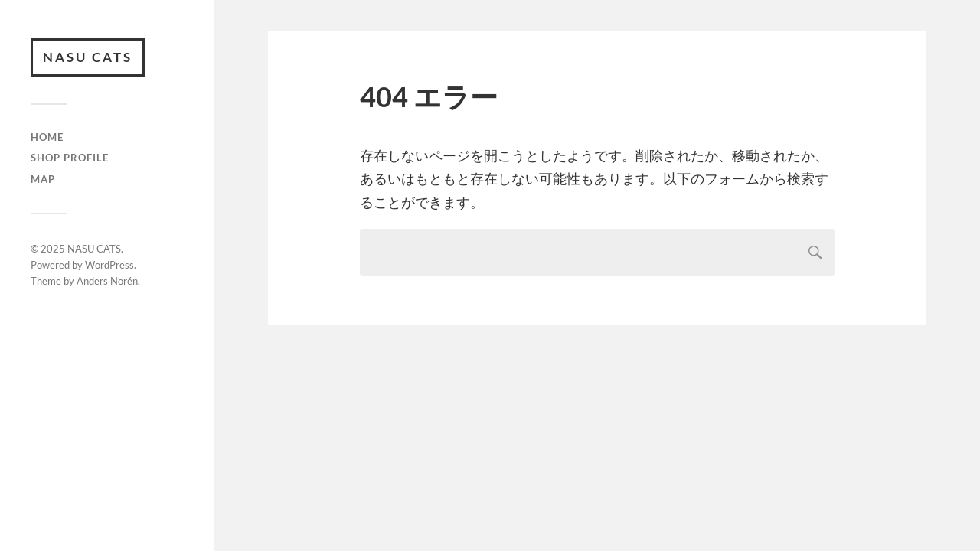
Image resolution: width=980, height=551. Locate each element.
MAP (43, 179)
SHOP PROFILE (70, 158)
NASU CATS (88, 57)
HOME (47, 137)
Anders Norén (107, 281)
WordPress (109, 265)
